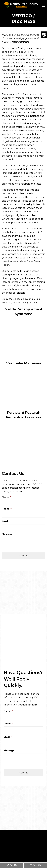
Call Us (12, 865)
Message (7, 534)
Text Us (35, 865)
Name (6, 497)
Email (6, 521)
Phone (7, 509)
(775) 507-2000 (20, 42)
